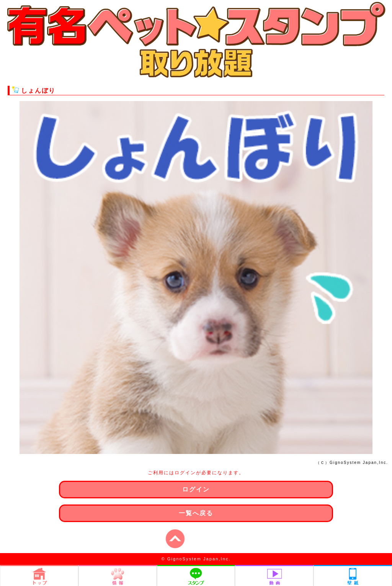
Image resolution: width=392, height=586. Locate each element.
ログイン (196, 489)
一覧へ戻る (196, 513)
